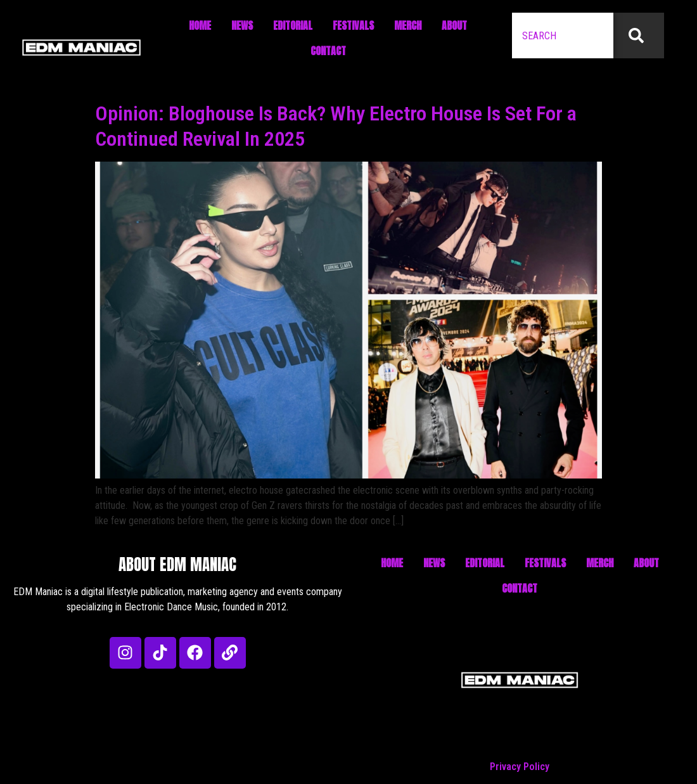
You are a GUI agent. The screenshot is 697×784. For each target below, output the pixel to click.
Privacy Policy (520, 767)
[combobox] (563, 35)
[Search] (639, 35)
